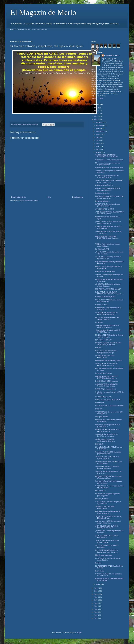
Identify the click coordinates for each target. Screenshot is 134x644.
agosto (98, 134)
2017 (96, 600)
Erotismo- (99, 563)
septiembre (100, 131)
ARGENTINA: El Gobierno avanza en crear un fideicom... (108, 285)
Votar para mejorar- (102, 417)
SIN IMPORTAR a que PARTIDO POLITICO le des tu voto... (107, 314)
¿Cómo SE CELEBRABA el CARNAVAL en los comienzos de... (109, 181)
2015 (96, 606)
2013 (96, 612)
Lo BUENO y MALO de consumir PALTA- (109, 406)
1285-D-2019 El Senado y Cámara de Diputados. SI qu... (108, 258)
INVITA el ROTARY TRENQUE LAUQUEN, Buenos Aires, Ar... (107, 237)
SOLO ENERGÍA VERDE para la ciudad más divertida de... (109, 301)
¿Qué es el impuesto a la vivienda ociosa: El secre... (107, 541)
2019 (96, 594)
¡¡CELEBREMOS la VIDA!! (104, 209)
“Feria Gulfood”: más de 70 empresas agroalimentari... (108, 503)
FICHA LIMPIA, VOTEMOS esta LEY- (108, 289)
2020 (96, 591)
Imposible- (99, 409)
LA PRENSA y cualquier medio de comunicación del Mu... (107, 177)
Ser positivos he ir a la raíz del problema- (109, 160)
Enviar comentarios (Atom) (29, 201)
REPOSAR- (99, 444)
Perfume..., (99, 348)
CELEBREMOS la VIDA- (104, 397)
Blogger (79, 633)
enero (98, 584)
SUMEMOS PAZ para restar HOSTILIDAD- (105, 357)
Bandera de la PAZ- (102, 305)
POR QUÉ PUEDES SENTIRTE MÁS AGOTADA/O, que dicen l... (108, 344)
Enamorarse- (100, 571)
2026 (96, 108)
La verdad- (99, 322)
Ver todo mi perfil (97, 98)
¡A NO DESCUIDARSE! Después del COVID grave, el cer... (108, 223)
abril (97, 146)
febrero (98, 152)
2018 (96, 597)
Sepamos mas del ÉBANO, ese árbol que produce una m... (108, 522)
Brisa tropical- (100, 403)
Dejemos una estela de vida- (105, 271)
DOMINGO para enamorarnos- (106, 389)
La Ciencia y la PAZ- (102, 249)
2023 (96, 117)
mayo (98, 143)
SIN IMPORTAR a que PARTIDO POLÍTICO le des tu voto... (107, 365)
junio (98, 140)
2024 (96, 114)
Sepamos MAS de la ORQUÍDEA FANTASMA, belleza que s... (107, 377)
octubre (99, 128)
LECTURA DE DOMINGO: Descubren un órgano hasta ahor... (109, 197)
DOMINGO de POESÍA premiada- (107, 381)
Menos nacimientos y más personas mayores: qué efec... (108, 164)
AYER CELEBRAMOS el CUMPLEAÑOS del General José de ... (109, 213)
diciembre (99, 122)
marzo (98, 149)
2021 (96, 588)
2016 (96, 603)
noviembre (100, 125)
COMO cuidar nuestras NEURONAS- (108, 400)
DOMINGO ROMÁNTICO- (104, 185)
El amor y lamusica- (102, 499)
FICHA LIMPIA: (101, 491)
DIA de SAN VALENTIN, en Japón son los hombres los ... (108, 575)
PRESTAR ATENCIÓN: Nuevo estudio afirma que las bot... (108, 477)
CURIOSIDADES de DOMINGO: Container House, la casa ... (106, 385)
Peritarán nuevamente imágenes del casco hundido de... (108, 512)
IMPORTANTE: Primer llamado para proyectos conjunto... (108, 205)
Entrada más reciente (18, 197)
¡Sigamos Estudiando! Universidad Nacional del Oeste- (107, 467)
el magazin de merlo (112, 55)
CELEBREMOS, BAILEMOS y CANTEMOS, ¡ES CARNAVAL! (107, 156)
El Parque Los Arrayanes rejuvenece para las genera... (108, 495)
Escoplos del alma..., (102, 193)
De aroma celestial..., (103, 201)
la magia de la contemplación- (106, 297)
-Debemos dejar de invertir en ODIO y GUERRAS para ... (108, 227)
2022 (96, 120)
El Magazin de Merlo (43, 12)
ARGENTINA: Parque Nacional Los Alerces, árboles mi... (107, 430)
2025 (96, 111)
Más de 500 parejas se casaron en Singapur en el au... (107, 318)
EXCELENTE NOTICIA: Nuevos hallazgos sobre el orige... (106, 352)
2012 (96, 615)
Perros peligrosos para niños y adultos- (109, 361)
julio (97, 137)
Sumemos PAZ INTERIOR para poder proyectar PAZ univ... (108, 453)
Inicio (49, 197)
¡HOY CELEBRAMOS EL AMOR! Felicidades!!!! (107, 537)
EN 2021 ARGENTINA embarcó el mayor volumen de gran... (109, 336)
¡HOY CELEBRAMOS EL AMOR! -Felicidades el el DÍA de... (107, 527)
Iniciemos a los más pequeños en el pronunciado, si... (108, 426)
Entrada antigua (78, 197)
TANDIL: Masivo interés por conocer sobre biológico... (108, 245)
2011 (96, 618)
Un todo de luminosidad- (104, 373)
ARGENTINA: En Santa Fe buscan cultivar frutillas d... (107, 458)
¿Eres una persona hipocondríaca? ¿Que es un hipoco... (107, 326)
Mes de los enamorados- (104, 555)
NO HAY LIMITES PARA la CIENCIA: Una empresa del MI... (108, 189)
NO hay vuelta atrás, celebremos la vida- (109, 168)
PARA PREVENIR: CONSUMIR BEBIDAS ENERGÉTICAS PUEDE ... (109, 293)
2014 (96, 609)
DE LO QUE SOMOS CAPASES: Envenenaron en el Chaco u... (107, 551)
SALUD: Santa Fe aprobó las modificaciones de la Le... (105, 440)
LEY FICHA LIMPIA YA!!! (104, 340)
